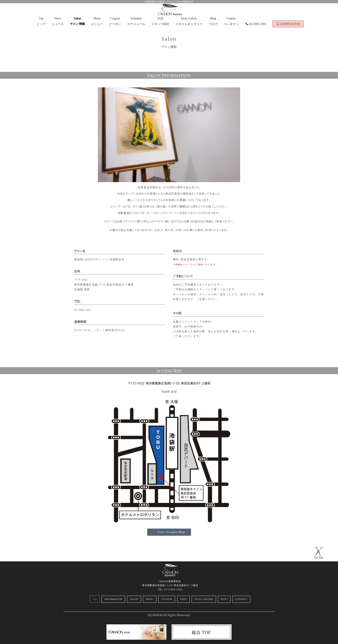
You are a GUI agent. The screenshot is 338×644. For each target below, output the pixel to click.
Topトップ (41, 21)
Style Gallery (204, 599)
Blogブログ (213, 21)
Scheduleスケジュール (136, 21)
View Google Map (169, 532)
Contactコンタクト (231, 21)
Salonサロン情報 (77, 21)
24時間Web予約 (288, 24)
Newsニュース (58, 21)
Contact (241, 599)
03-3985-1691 (256, 24)
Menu (149, 599)
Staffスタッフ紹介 (160, 21)
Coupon (167, 599)
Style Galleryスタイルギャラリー (189, 21)
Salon (134, 599)
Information (113, 599)
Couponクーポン (115, 21)
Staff (183, 599)
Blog (224, 599)
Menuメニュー (97, 21)
